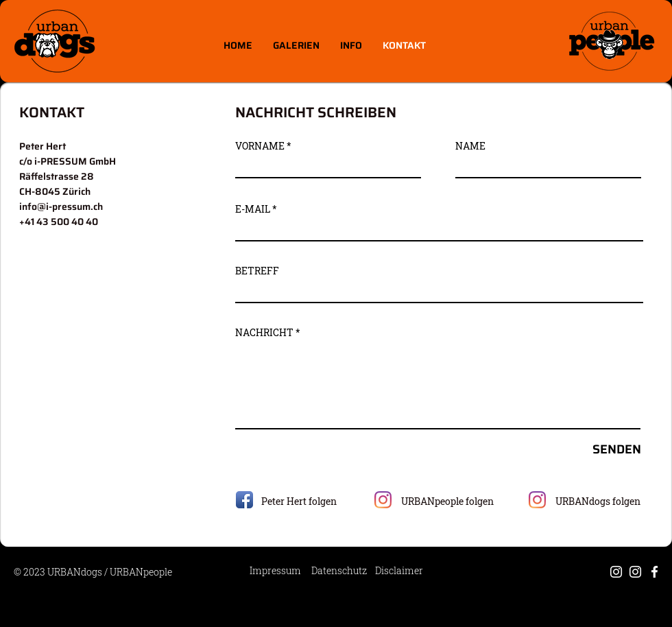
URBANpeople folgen (447, 501)
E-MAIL (253, 209)
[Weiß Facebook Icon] (655, 572)
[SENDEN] (593, 450)
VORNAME (260, 146)
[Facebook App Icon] (244, 500)
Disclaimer (399, 570)
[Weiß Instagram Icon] (616, 572)
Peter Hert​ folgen (299, 501)
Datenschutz (339, 570)
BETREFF (257, 271)
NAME (470, 146)
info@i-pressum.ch (61, 206)
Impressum (275, 570)
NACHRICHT (264, 333)
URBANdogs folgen (598, 501)
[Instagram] (383, 500)
